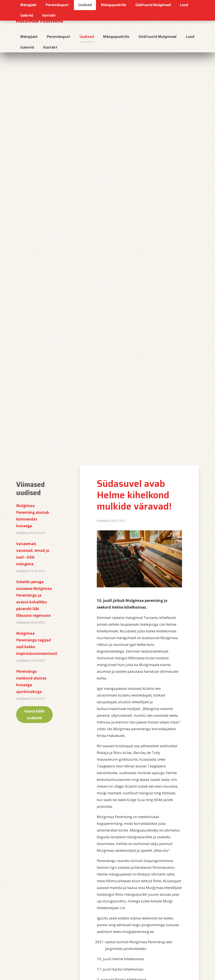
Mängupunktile (116, 37)
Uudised (87, 37)
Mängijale (29, 37)
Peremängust (59, 37)
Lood (190, 37)
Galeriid (27, 15)
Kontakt (49, 15)
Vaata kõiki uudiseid (34, 714)
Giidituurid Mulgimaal (158, 37)
